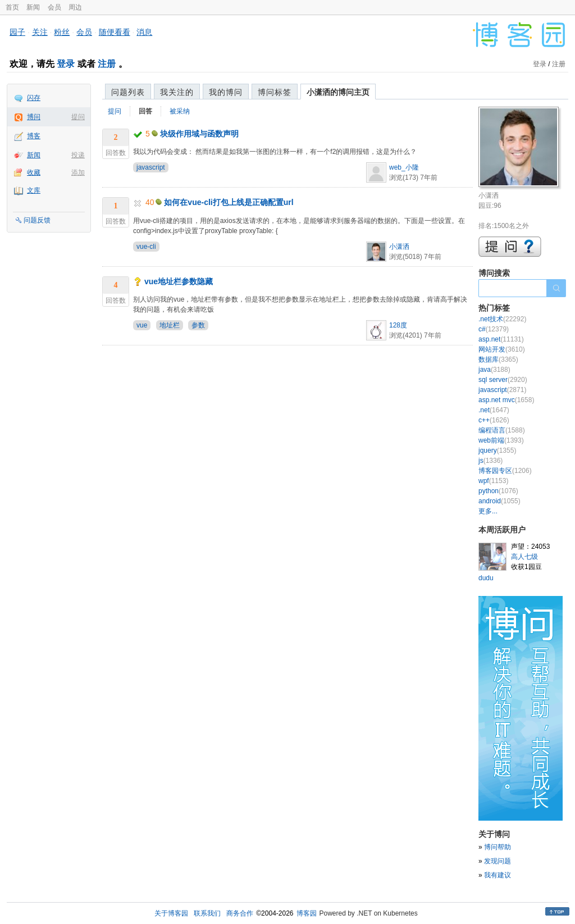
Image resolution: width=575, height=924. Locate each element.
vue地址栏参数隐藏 (179, 281)
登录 (66, 64)
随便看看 (115, 32)
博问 (34, 117)
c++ (494, 420)
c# (494, 329)
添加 (78, 172)
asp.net (501, 339)
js (490, 461)
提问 (78, 117)
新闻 (33, 7)
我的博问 (226, 92)
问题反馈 (37, 220)
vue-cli (146, 247)
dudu (486, 578)
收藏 (34, 172)
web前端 (501, 440)
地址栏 (170, 325)
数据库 (498, 359)
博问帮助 (498, 847)
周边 (75, 7)
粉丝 (62, 32)
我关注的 (177, 92)
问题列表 (128, 92)
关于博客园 (171, 913)
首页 (12, 7)
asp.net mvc (506, 400)
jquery (497, 450)
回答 (145, 111)
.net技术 (502, 319)
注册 (107, 64)
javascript (151, 167)
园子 (17, 32)
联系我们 (207, 913)
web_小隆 (404, 167)
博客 (34, 136)
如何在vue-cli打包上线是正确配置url (229, 202)
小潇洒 (399, 247)
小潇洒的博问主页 (338, 92)
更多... (488, 511)
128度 (398, 325)
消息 (144, 32)
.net (494, 410)
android (499, 501)
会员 (54, 7)
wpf (493, 481)
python (498, 491)
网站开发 (502, 349)
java (494, 370)
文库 (34, 190)
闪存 (34, 98)
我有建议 (498, 875)
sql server (503, 380)
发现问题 (498, 861)
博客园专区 (505, 471)
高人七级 (524, 557)
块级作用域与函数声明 (199, 134)
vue (142, 325)
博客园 (307, 913)
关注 (40, 32)
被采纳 (180, 111)
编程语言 (502, 430)
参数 (198, 325)
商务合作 (240, 913)
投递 (78, 155)
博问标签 (275, 92)
